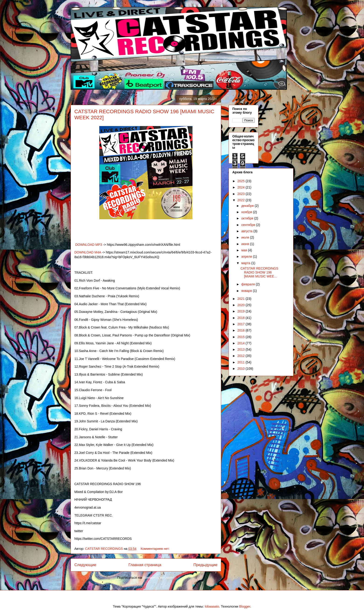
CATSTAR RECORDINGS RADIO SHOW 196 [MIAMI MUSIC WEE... (259, 272)
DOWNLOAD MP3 (88, 245)
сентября (249, 225)
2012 (242, 356)
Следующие (85, 565)
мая (245, 250)
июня (246, 244)
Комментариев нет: (156, 549)
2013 (242, 349)
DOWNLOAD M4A (88, 252)
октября (248, 218)
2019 (242, 311)
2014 (242, 343)
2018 (242, 318)
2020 (242, 305)
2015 (242, 337)
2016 (242, 330)
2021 (242, 299)
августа (247, 231)
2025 (242, 181)
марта (246, 263)
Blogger (245, 606)
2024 (242, 187)
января (247, 291)
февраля (248, 284)
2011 (242, 362)
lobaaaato (212, 606)
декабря (248, 206)
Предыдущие (205, 565)
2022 (242, 200)
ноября (247, 212)
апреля (247, 257)
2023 (242, 194)
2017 (242, 324)
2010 (242, 369)
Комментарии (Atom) (159, 578)
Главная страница (145, 565)
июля (246, 237)
